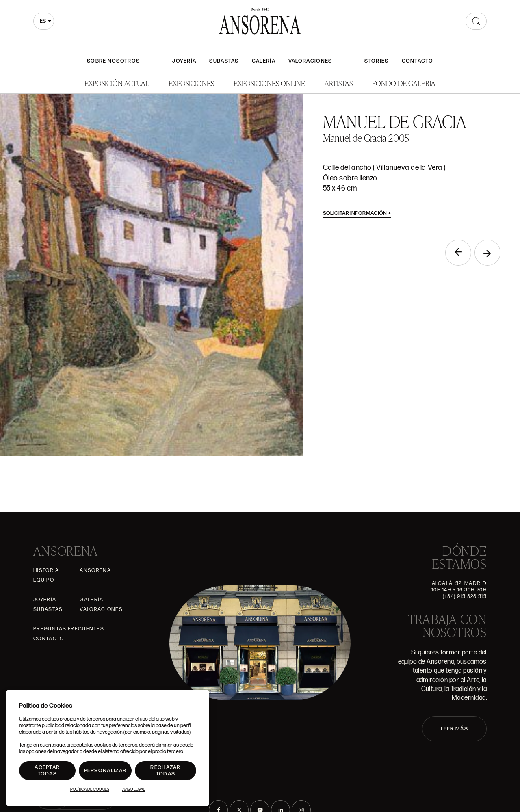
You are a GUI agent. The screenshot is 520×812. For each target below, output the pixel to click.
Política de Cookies (90, 790)
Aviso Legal (134, 790)
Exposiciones (191, 83)
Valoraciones (310, 61)
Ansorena (95, 570)
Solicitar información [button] (357, 213)
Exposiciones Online (269, 83)
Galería (264, 61)
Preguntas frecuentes (69, 629)
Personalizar (105, 771)
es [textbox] (43, 21)
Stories (376, 61)
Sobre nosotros (113, 61)
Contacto (417, 61)
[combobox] (44, 21)
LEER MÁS (454, 729)
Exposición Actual (117, 83)
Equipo (44, 580)
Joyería (184, 61)
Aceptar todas (47, 771)
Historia (46, 570)
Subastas (224, 61)
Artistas (339, 83)
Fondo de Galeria (404, 83)
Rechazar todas (165, 771)
